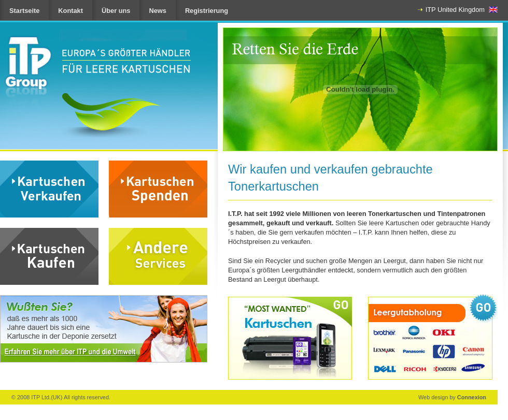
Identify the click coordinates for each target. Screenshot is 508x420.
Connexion (472, 397)
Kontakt (70, 11)
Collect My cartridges (433, 337)
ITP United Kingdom (455, 10)
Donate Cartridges (158, 189)
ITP (94, 63)
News (157, 11)
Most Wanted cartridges (290, 338)
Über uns (116, 11)
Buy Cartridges (49, 256)
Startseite (24, 11)
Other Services (158, 256)
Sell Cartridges (49, 189)
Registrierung (207, 11)
